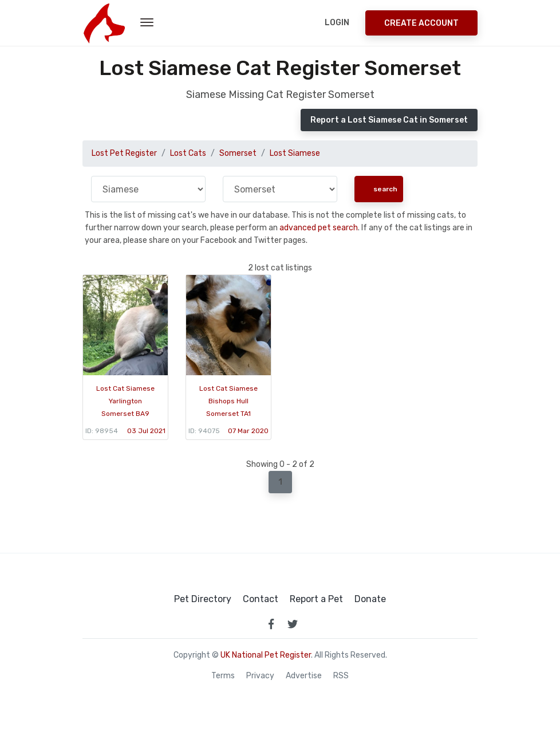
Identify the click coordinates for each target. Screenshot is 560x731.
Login (337, 23)
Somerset (238, 153)
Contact (261, 599)
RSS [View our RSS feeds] (341, 676)
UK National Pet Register (266, 655)
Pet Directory (203, 599)
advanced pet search (319, 228)
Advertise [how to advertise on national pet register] (304, 676)
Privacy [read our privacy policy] (260, 676)
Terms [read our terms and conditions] (223, 676)
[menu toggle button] (147, 23)
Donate (370, 599)
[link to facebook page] (271, 624)
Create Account (421, 23)
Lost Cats (188, 153)
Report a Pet (316, 599)
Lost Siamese (295, 153)
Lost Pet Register (124, 153)
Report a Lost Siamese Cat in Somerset (389, 120)
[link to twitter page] (293, 624)
